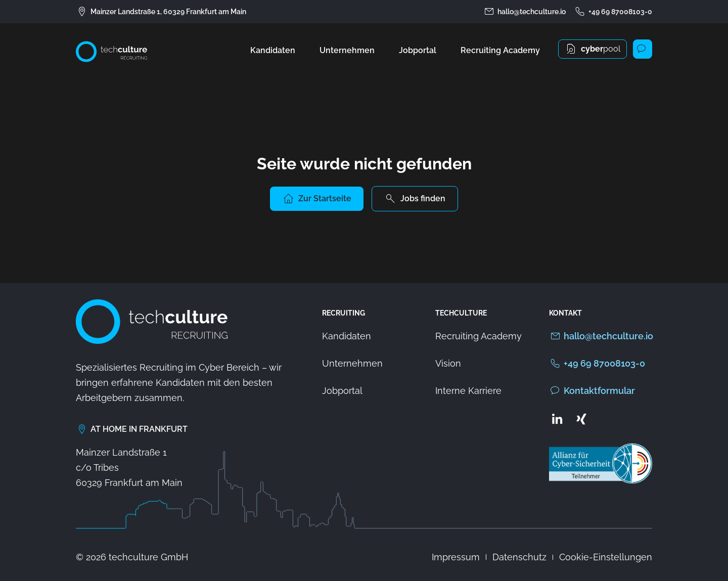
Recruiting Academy (500, 50)
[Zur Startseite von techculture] (111, 52)
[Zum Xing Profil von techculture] (581, 419)
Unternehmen (347, 50)
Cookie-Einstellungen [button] (606, 557)
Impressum (456, 557)
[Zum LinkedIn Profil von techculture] (557, 419)
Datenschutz (519, 557)
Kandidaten (273, 50)
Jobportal (418, 50)
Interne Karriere (468, 391)
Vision (448, 363)
